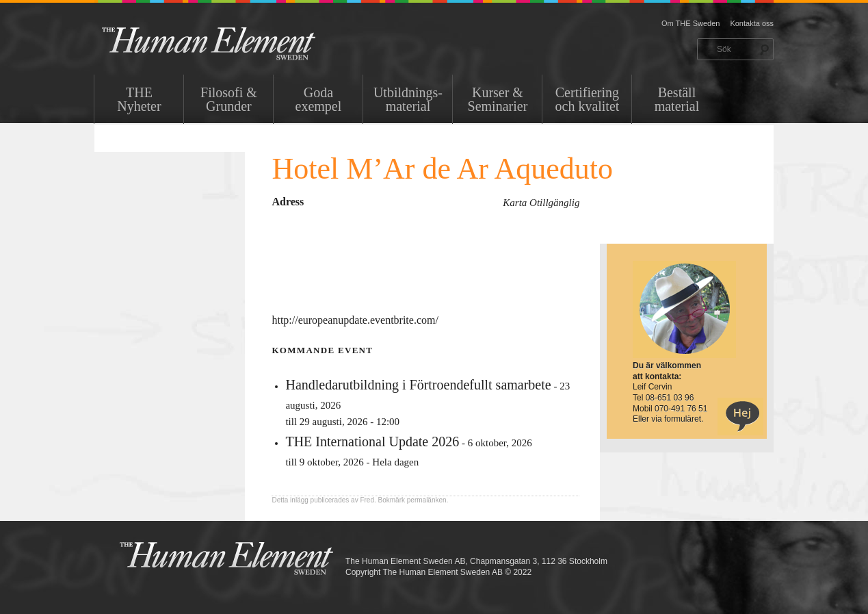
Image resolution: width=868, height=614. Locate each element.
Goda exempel (319, 99)
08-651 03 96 (670, 398)
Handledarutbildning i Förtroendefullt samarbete (418, 385)
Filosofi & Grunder (229, 99)
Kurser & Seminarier (498, 99)
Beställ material (677, 99)
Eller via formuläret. (668, 419)
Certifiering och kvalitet (588, 99)
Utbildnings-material (408, 99)
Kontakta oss (752, 23)
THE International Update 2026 (372, 442)
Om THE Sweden (691, 23)
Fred (367, 500)
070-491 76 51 (681, 409)
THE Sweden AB (229, 43)
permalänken (427, 500)
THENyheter (139, 99)
